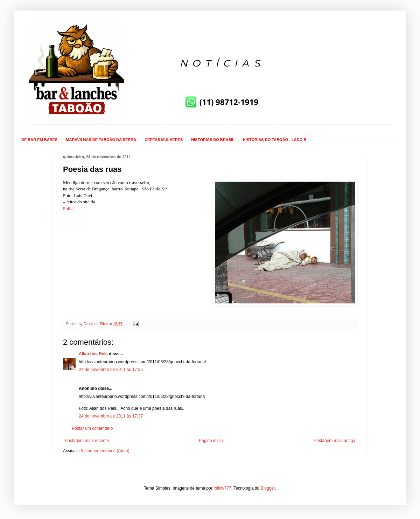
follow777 (222, 488)
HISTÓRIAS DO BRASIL (213, 140)
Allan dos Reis (93, 354)
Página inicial (211, 441)
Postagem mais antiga (334, 441)
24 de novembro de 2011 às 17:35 (111, 370)
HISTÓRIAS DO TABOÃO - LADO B (275, 140)
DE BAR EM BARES (39, 140)
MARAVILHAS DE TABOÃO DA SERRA (101, 140)
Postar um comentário (92, 428)
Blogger (268, 488)
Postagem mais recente (87, 441)
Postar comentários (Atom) (104, 451)
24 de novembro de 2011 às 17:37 (111, 416)
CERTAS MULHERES (164, 140)
